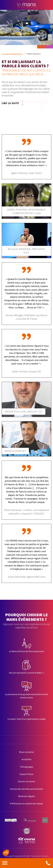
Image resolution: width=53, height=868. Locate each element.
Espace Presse (26, 774)
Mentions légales (27, 796)
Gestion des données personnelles (27, 789)
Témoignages (27, 767)
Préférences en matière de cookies (26, 804)
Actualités (27, 759)
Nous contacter (27, 752)
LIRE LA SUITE (10, 103)
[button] (6, 853)
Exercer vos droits (26, 781)
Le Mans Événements (12, 54)
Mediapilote (18, 856)
